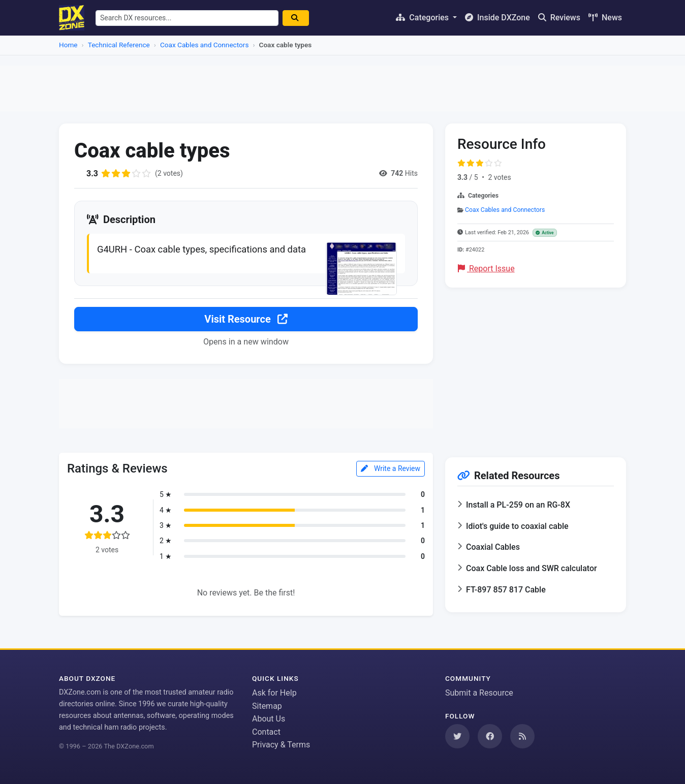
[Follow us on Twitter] (457, 736)
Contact (266, 732)
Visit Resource (246, 319)
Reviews (559, 18)
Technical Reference (119, 45)
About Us (269, 719)
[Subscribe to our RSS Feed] (522, 736)
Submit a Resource (479, 693)
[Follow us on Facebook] (490, 736)
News (605, 18)
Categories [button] (423, 18)
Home (68, 45)
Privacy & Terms (281, 745)
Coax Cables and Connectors (204, 45)
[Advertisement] (342, 88)
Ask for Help (274, 693)
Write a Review (391, 468)
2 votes (499, 177)
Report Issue (486, 269)
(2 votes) (169, 173)
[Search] (297, 18)
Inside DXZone (497, 18)
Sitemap (267, 706)
